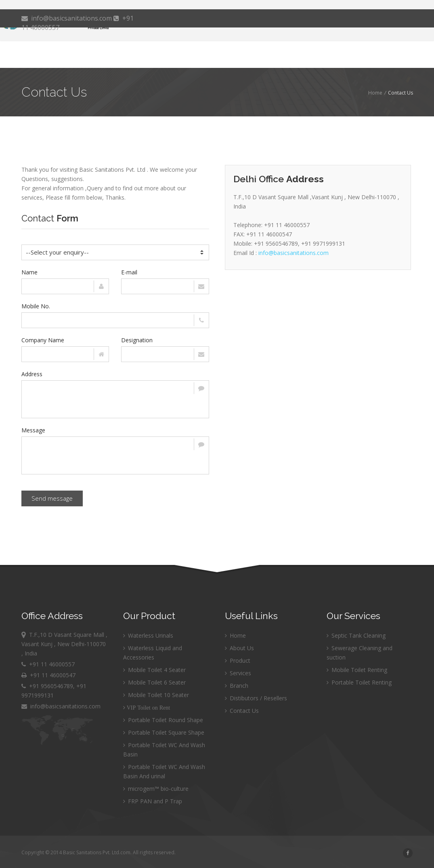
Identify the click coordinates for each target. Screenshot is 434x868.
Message (33, 430)
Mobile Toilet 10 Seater (156, 695)
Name (29, 272)
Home (375, 93)
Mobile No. (36, 306)
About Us (239, 648)
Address (32, 374)
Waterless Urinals (148, 635)
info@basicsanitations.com (67, 18)
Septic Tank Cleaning (356, 635)
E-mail (129, 272)
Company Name (43, 340)
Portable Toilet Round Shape (163, 720)
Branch (237, 686)
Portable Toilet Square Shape (164, 732)
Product (238, 660)
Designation (137, 340)
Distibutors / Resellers (256, 698)
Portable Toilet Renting (359, 682)
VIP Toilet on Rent (148, 708)
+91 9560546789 (51, 686)
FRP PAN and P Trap (153, 801)
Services (238, 673)
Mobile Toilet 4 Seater (154, 670)
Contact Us (242, 711)
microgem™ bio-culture (156, 789)
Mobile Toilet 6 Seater (154, 682)
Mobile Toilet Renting (357, 670)
